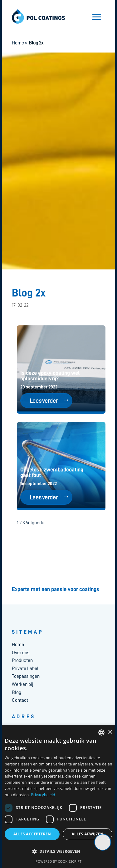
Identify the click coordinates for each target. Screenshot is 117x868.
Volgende (35, 523)
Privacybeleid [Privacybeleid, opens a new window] (43, 795)
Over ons (21, 653)
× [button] (110, 732)
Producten (22, 660)
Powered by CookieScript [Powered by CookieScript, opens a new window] (58, 861)
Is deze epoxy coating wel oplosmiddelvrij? (50, 376)
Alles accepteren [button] (32, 834)
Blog (17, 692)
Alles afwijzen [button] (88, 834)
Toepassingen (26, 676)
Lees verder (44, 401)
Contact (20, 700)
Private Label (25, 668)
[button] (58, 852)
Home (18, 43)
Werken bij (23, 684)
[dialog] (58, 796)
